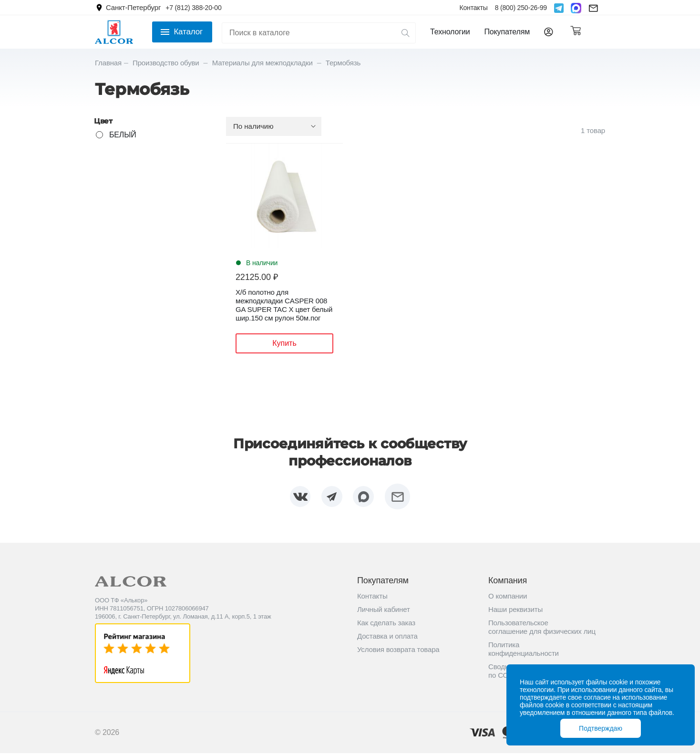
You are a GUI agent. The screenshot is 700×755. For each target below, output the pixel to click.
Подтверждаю (601, 728)
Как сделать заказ (386, 625)
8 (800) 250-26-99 (521, 8)
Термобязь (343, 63)
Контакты (473, 8)
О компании (508, 598)
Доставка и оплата (387, 638)
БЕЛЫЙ (123, 135)
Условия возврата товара (398, 651)
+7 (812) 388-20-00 (193, 8)
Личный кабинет (384, 611)
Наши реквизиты (515, 611)
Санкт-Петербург (133, 7)
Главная (108, 63)
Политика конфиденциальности (524, 651)
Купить (284, 343)
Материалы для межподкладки (263, 63)
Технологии (450, 32)
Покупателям (507, 32)
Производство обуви (167, 63)
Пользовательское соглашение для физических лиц (542, 629)
